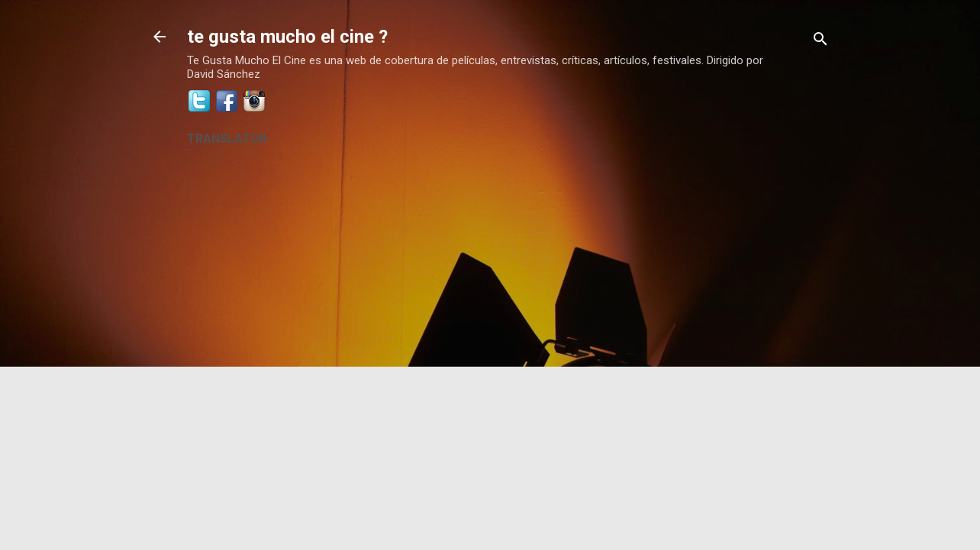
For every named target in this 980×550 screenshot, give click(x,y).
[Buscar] (820, 42)
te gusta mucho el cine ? (287, 37)
